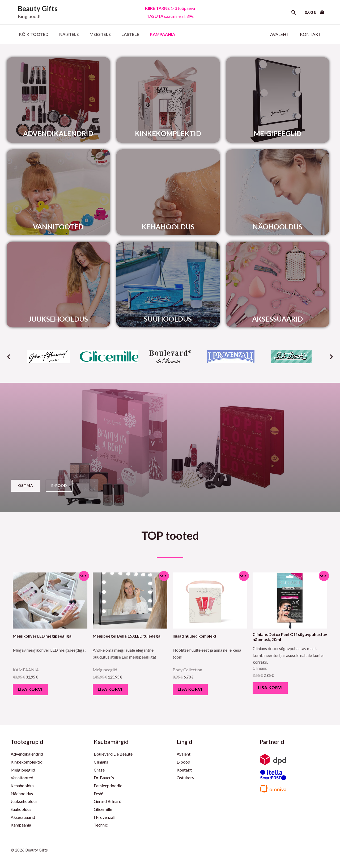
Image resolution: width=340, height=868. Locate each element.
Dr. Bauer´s (104, 780)
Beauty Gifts (38, 9)
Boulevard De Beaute (113, 757)
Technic (101, 828)
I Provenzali (105, 820)
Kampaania (21, 828)
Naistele (66, 34)
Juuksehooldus (24, 804)
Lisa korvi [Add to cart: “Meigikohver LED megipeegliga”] (33, 691)
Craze (99, 773)
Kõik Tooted (33, 34)
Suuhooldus (21, 812)
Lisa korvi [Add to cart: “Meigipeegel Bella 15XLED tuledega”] (113, 691)
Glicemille (103, 812)
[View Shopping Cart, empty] (314, 12)
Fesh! (99, 796)
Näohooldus (22, 796)
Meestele (95, 34)
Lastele (123, 34)
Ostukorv (185, 780)
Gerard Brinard (108, 804)
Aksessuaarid (23, 820)
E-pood (183, 765)
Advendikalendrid (27, 757)
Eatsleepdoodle (108, 788)
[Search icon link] (294, 12)
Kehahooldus (22, 788)
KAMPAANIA (153, 34)
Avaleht (283, 34)
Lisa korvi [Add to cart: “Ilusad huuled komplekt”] (193, 691)
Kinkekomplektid (27, 765)
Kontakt (312, 34)
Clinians (101, 765)
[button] (9, 357)
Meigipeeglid (23, 773)
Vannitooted (22, 780)
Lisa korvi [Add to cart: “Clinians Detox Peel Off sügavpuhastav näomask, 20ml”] (273, 690)
